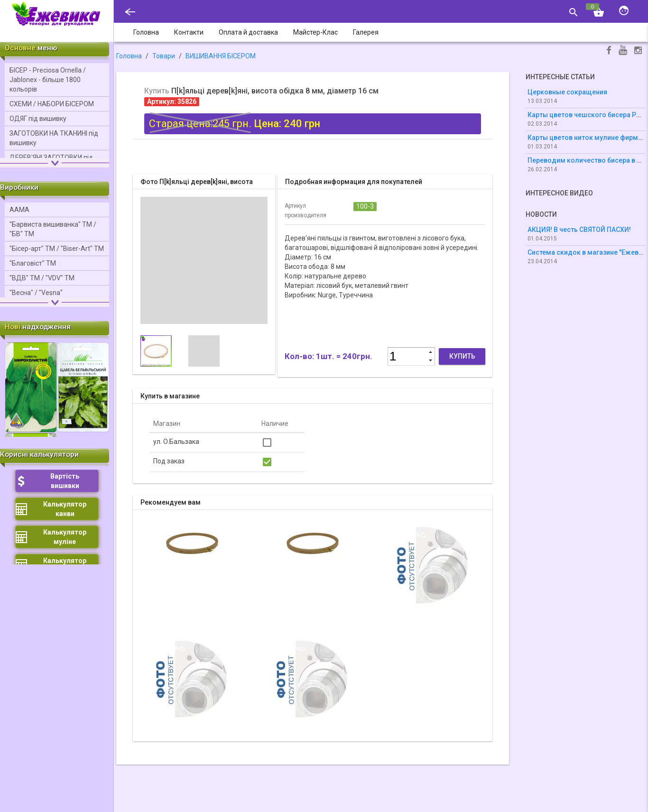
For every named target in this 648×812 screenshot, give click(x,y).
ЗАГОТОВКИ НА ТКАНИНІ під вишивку (54, 138)
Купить (462, 356)
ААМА (19, 210)
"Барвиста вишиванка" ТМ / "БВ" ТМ (53, 229)
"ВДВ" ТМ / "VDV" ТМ (42, 278)
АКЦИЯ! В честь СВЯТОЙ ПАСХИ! (579, 230)
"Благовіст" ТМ (33, 263)
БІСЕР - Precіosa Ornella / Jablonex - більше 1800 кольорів (48, 80)
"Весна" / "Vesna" (36, 293)
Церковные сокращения (567, 92)
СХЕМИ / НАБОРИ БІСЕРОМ (52, 104)
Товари (164, 56)
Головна (129, 56)
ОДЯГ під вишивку (38, 119)
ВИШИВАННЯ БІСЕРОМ (221, 56)
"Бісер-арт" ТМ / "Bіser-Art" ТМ (57, 249)
